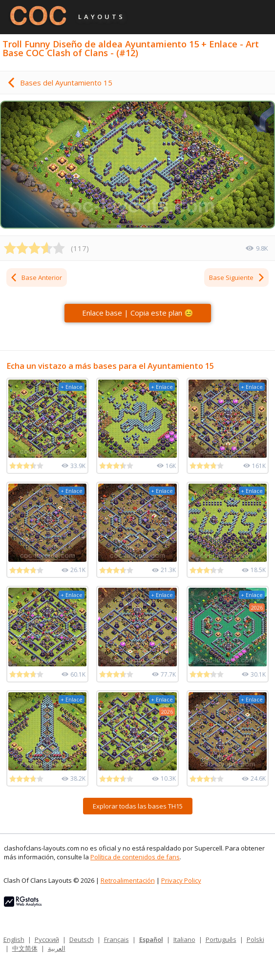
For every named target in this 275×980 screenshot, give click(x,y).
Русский (47, 939)
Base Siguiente (237, 277)
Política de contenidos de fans (135, 857)
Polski (255, 939)
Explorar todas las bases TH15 (138, 806)
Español (151, 939)
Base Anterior (36, 277)
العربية (57, 948)
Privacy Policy (181, 880)
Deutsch (82, 939)
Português (221, 939)
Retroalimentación (128, 880)
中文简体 (25, 948)
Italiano (184, 939)
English (14, 939)
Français (116, 939)
